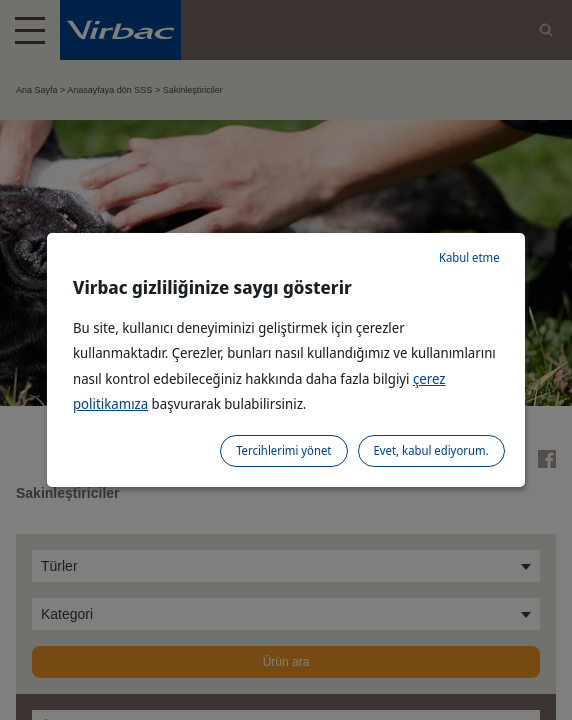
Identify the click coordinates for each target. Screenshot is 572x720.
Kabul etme (469, 257)
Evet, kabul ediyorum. (431, 450)
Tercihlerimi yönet (283, 450)
